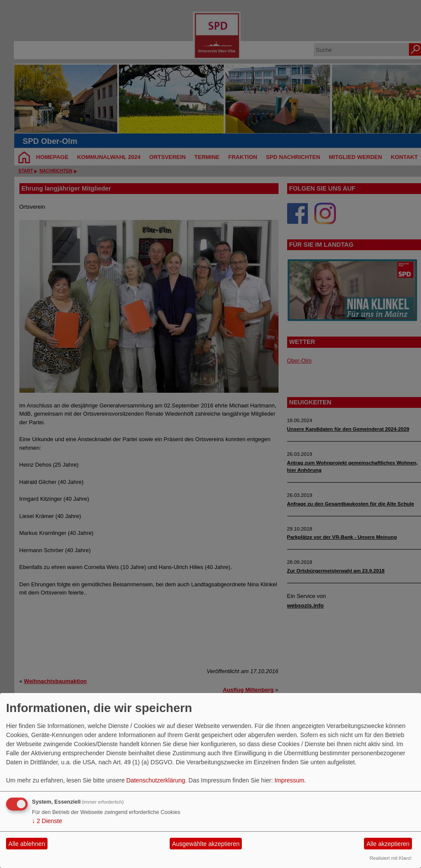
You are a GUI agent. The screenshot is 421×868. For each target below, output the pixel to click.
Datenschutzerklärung (156, 780)
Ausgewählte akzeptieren (206, 844)
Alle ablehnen (27, 844)
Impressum (290, 780)
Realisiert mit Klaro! (391, 858)
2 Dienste (47, 821)
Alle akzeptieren (388, 844)
